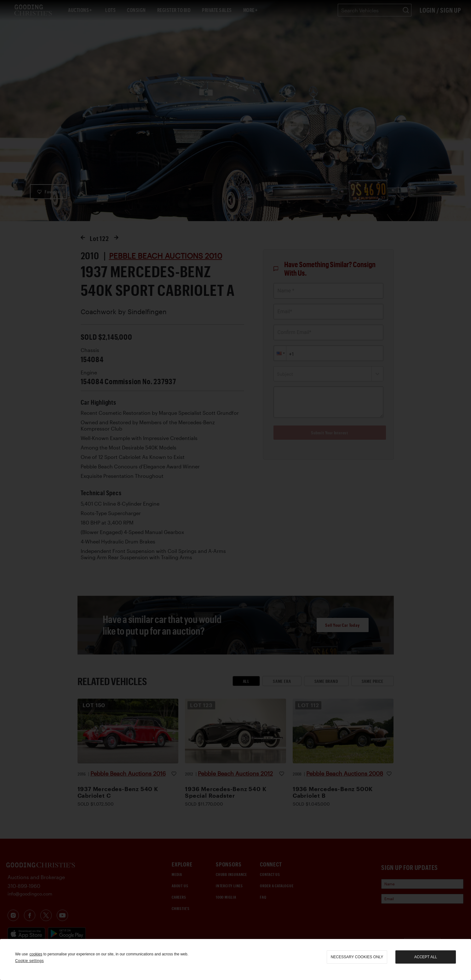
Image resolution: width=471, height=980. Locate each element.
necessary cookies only (357, 957)
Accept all (426, 957)
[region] (235, 959)
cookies (36, 954)
